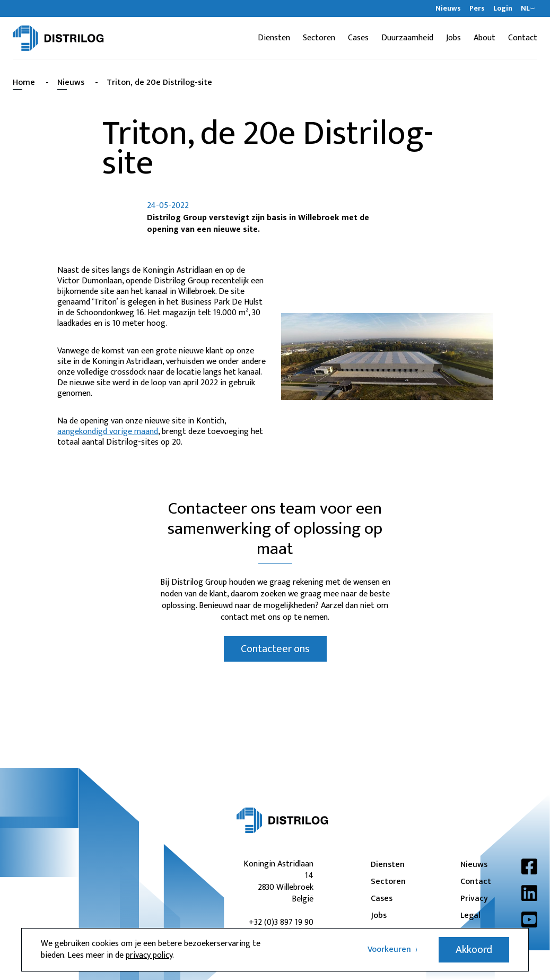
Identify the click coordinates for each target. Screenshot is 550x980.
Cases (358, 38)
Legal (470, 916)
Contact (523, 38)
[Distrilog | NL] (58, 38)
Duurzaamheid (407, 38)
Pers (477, 8)
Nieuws (448, 8)
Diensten (274, 38)
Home (24, 83)
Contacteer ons (275, 649)
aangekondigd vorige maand (108, 432)
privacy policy (149, 955)
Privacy (474, 899)
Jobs (453, 38)
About (484, 38)
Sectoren (319, 38)
